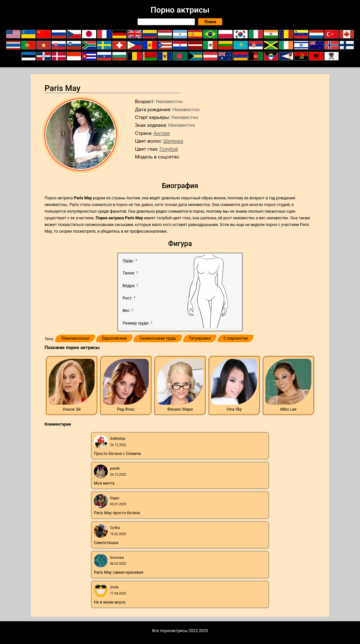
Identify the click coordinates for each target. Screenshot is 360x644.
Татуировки (200, 338)
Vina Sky (234, 409)
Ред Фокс (126, 409)
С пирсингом (236, 338)
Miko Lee (288, 409)
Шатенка (173, 141)
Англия (162, 133)
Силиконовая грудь (158, 338)
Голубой (169, 149)
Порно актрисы (180, 10)
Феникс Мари (180, 409)
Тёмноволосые (75, 338)
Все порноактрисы (170, 631)
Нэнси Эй (72, 409)
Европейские (114, 338)
